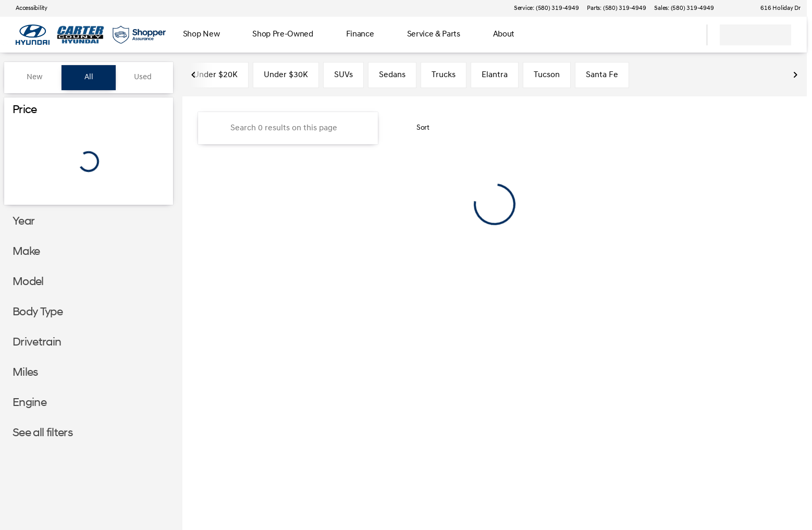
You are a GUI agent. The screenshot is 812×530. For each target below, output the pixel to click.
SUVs (343, 78)
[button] (736, 8)
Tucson (547, 78)
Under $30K (286, 78)
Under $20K (216, 78)
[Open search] (686, 35)
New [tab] (35, 77)
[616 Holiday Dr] (776, 8)
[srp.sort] (417, 131)
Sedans (392, 78)
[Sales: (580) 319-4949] (684, 8)
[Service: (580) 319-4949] (546, 8)
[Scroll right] (795, 78)
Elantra (495, 78)
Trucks (444, 78)
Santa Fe (602, 78)
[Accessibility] (27, 8)
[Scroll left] (194, 78)
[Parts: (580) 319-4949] (616, 8)
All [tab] (89, 77)
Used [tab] (143, 77)
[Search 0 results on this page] (288, 131)
